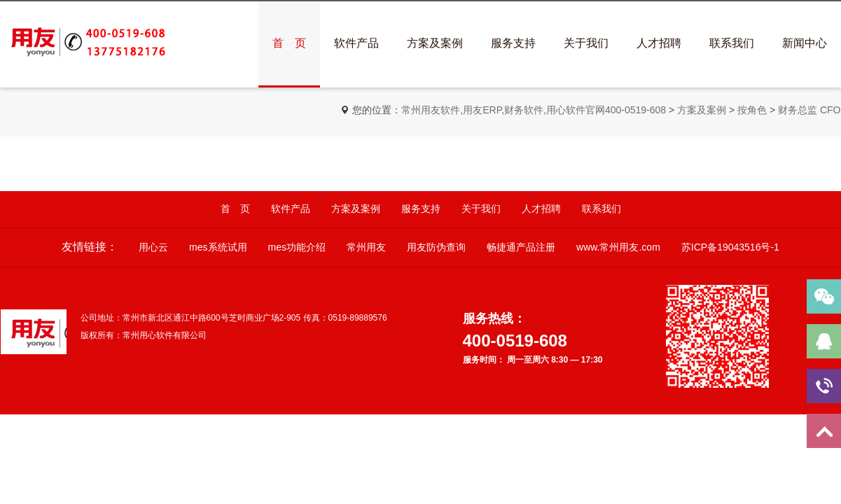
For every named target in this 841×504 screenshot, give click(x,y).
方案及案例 (435, 43)
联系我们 (732, 43)
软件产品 (356, 43)
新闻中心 (805, 43)
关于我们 (586, 43)
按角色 (752, 110)
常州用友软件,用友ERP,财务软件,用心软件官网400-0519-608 (534, 110)
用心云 (153, 247)
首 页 (289, 43)
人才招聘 (659, 43)
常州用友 (366, 247)
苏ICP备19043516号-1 (730, 247)
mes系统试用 (218, 247)
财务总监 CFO (809, 110)
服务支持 (513, 43)
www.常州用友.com (618, 247)
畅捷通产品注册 (521, 247)
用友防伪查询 (436, 247)
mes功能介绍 (297, 247)
